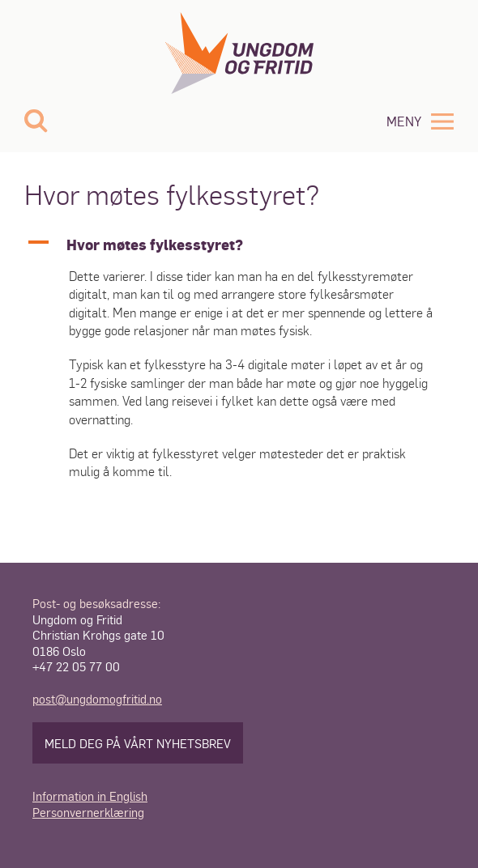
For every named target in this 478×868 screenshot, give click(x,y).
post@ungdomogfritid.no (97, 698)
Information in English (90, 796)
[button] (239, 244)
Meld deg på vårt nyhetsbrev (138, 743)
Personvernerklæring (88, 812)
